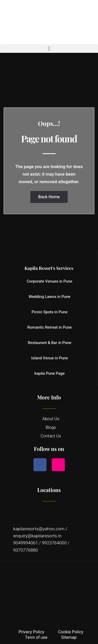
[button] (49, 49)
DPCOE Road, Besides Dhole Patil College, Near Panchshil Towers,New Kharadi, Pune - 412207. (49, 514)
